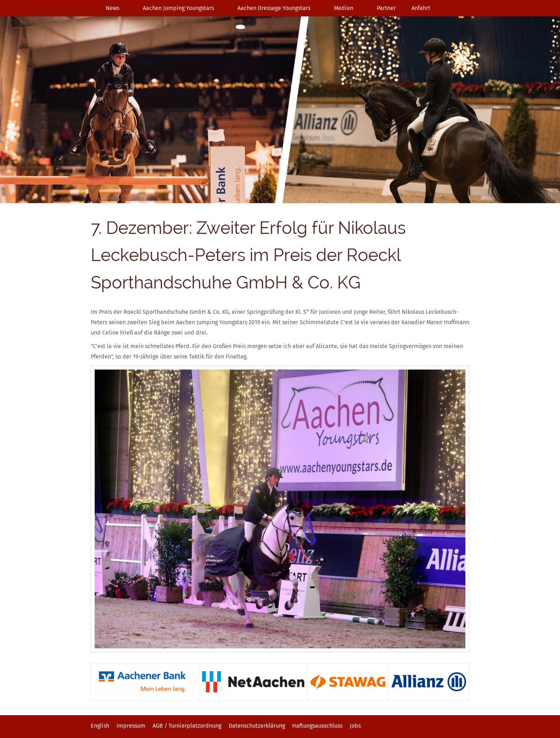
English (100, 726)
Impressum (131, 726)
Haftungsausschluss (317, 726)
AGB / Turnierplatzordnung (187, 726)
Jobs (355, 726)
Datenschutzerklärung (257, 726)
